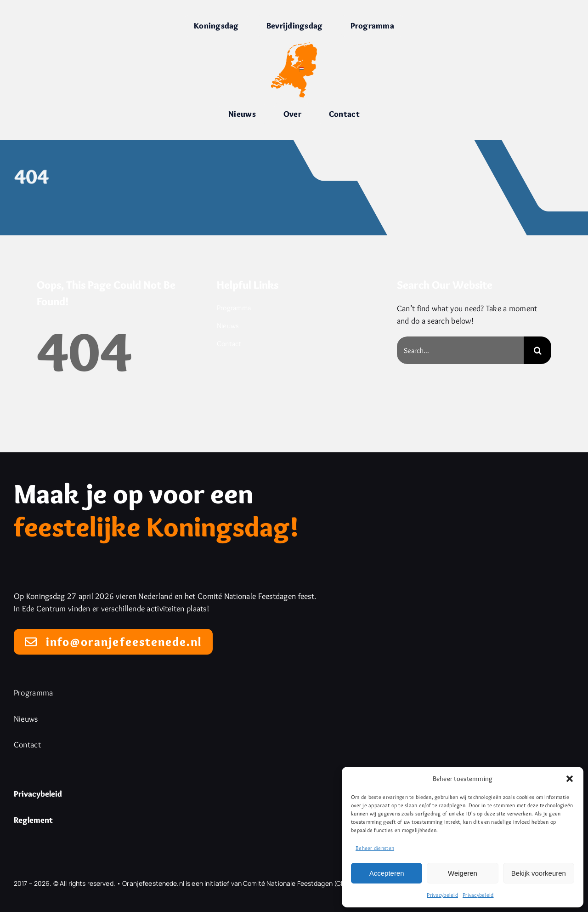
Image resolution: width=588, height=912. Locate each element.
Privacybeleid (442, 895)
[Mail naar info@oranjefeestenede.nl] (113, 642)
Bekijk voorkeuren (539, 873)
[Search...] (460, 350)
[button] (570, 779)
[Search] (537, 350)
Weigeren (463, 873)
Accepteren (387, 873)
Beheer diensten (375, 848)
